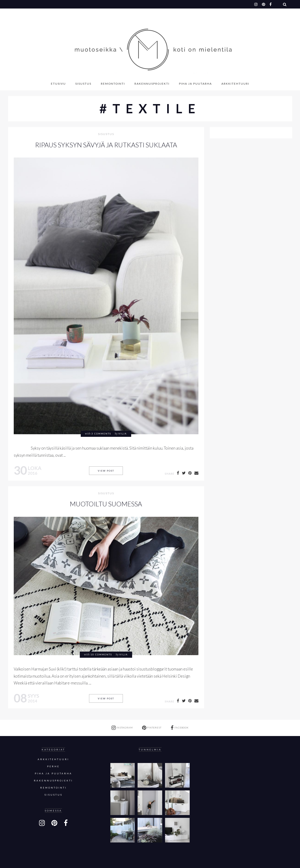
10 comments (101, 655)
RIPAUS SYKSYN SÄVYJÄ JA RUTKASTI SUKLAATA (106, 145)
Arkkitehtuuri (235, 84)
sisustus (106, 134)
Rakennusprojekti (152, 84)
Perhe (53, 766)
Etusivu (58, 84)
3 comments (101, 434)
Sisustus (83, 84)
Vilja (123, 434)
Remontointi (113, 84)
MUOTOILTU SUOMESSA (106, 504)
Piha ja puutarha (195, 84)
